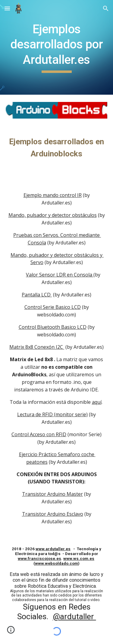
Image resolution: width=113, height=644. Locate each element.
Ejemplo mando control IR (53, 195)
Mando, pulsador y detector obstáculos (53, 215)
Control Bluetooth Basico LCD (53, 327)
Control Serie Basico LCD (53, 307)
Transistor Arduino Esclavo (53, 514)
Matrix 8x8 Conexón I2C (37, 347)
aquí (97, 402)
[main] (57, 47)
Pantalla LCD (37, 295)
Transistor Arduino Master (52, 494)
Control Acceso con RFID (39, 434)
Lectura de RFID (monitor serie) (52, 414)
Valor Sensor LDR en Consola (60, 275)
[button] (7, 8)
